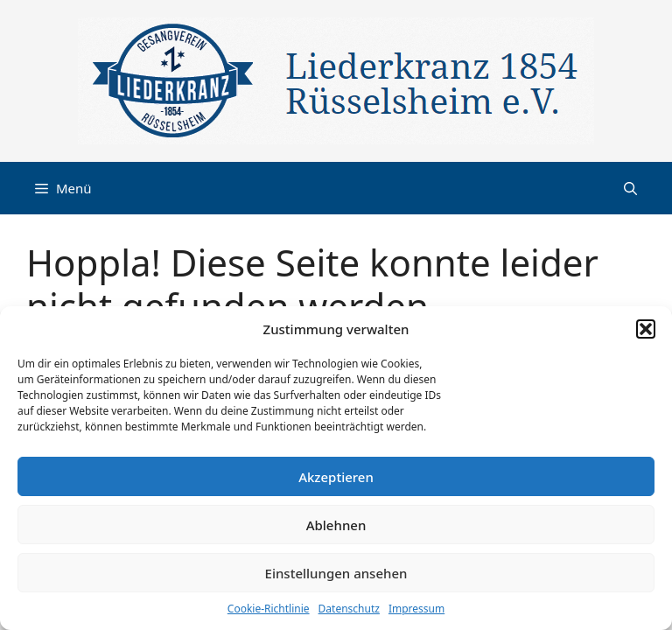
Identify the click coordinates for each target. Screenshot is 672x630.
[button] (646, 329)
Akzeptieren (336, 477)
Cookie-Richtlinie (269, 609)
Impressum (416, 609)
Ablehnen (336, 525)
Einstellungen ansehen (336, 573)
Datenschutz (349, 609)
